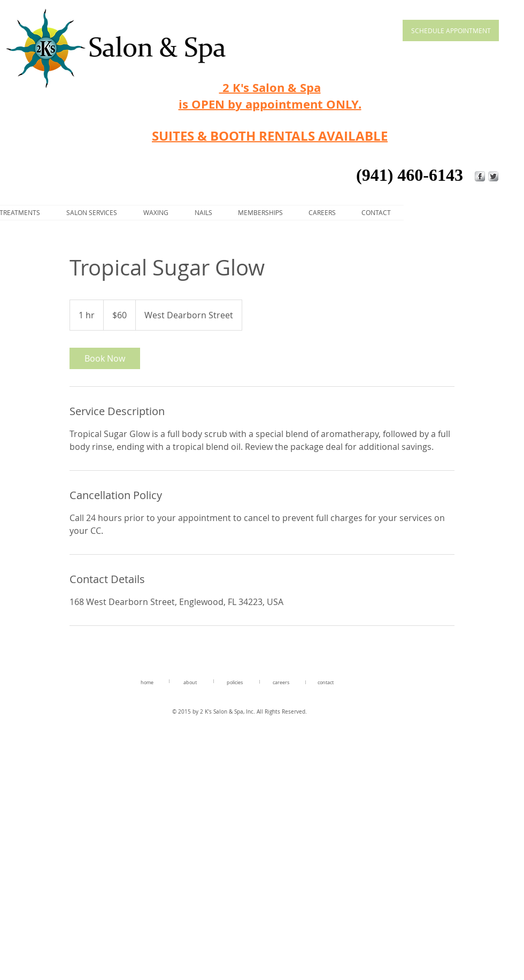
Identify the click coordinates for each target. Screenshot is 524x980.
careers (281, 683)
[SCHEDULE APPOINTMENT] (451, 30)
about (190, 683)
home (147, 683)
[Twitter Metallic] (493, 176)
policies (235, 683)
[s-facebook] (480, 176)
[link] (105, 358)
